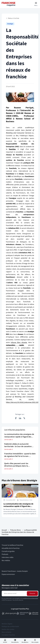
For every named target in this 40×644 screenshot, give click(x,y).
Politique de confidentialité (10, 627)
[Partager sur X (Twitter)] (24, 418)
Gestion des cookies (8, 629)
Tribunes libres (15, 530)
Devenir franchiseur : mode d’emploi (15, 571)
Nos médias (6, 561)
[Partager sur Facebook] (16, 418)
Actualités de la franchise (11, 548)
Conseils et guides (8, 551)
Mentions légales (7, 624)
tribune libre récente (19, 342)
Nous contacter (7, 632)
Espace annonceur (8, 574)
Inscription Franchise (8, 635)
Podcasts (5, 554)
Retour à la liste (13, 18)
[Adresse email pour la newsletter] (14, 594)
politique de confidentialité (31, 598)
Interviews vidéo (8, 557)
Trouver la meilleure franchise (12, 545)
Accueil (4, 530)
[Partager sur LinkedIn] (20, 418)
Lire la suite (9, 440)
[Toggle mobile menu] (36, 4)
